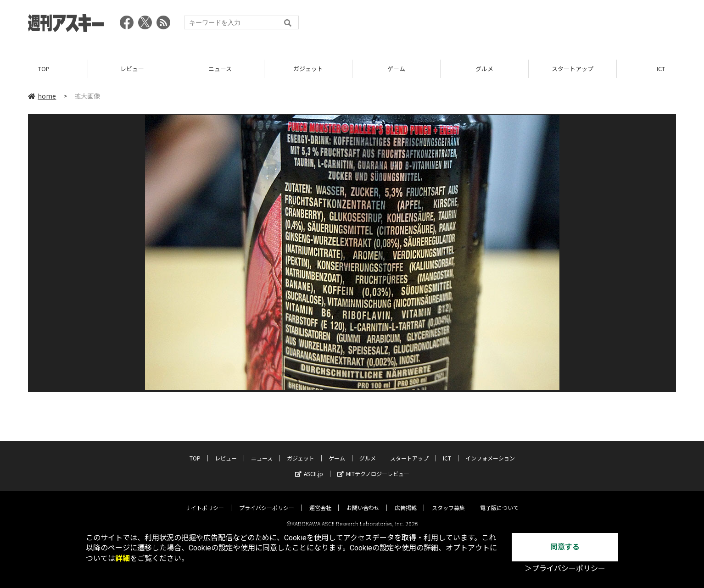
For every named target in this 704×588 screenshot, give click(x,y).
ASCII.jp (309, 466)
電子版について (499, 500)
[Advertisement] (509, 25)
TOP (44, 69)
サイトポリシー (205, 500)
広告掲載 (406, 500)
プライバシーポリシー (267, 500)
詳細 (123, 558)
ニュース (220, 69)
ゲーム (396, 69)
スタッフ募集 (448, 500)
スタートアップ (573, 69)
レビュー (132, 69)
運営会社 (320, 500)
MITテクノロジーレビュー (373, 466)
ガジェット (308, 69)
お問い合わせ (363, 500)
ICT (447, 450)
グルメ (484, 69)
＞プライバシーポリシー (565, 569)
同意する (565, 547)
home (42, 96)
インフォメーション (490, 450)
